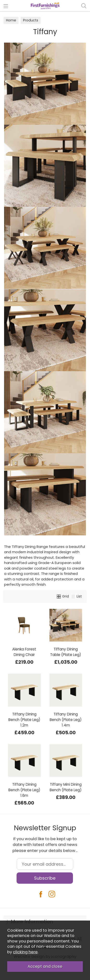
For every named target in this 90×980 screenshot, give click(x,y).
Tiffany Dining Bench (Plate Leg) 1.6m (24, 790)
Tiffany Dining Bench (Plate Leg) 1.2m (24, 720)
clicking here (25, 952)
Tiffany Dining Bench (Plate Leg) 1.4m (66, 720)
